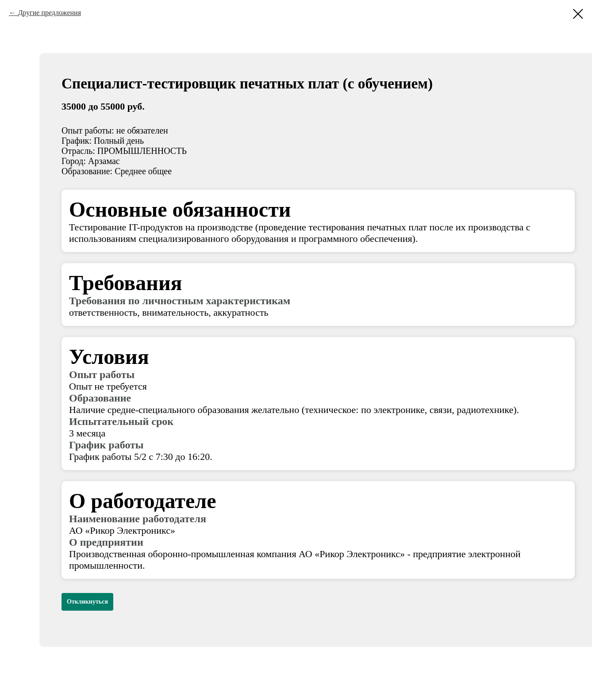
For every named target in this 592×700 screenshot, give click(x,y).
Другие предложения (49, 13)
